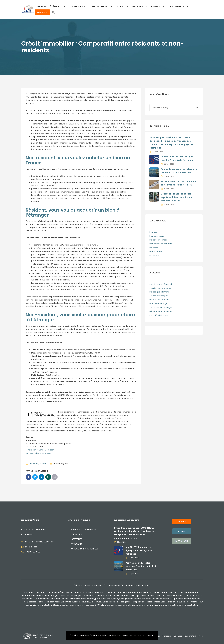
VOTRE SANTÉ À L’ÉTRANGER (51, 6)
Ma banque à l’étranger (160, 292)
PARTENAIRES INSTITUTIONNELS (84, 549)
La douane (154, 255)
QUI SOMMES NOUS (178, 6)
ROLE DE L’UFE (76, 534)
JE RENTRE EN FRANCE (101, 6)
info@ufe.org (31, 547)
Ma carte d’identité (158, 240)
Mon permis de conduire (161, 244)
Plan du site (145, 585)
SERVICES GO (139, 6)
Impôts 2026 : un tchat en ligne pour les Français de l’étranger (139, 551)
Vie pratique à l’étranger (161, 307)
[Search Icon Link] (53, 12)
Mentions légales (93, 585)
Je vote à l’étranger (158, 296)
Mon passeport (156, 236)
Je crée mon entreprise (160, 288)
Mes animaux (156, 252)
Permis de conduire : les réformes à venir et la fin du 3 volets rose (141, 566)
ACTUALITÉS (122, 6)
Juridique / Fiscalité (38, 464)
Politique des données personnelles (120, 585)
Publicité (78, 585)
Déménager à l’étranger (161, 311)
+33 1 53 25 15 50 (33, 552)
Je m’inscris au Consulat (161, 284)
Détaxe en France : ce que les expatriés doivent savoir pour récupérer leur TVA (176, 197)
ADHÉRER (42, 12)
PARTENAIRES (157, 6)
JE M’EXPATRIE (77, 6)
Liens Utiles (29, 534)
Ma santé (154, 248)
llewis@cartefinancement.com (40, 450)
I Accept (150, 635)
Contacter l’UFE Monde (35, 529)
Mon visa (153, 232)
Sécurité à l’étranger (159, 315)
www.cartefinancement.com (39, 453)
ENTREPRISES (76, 539)
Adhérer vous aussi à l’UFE (89, 605)
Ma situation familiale (159, 300)
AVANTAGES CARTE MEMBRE (83, 529)
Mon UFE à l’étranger (159, 303)
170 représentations (41, 599)
